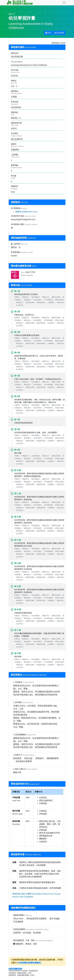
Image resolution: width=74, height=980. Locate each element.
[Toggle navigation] (64, 3)
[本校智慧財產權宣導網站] (29, 963)
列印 (48, 33)
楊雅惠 (18, 212)
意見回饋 (59, 33)
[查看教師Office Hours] (29, 212)
